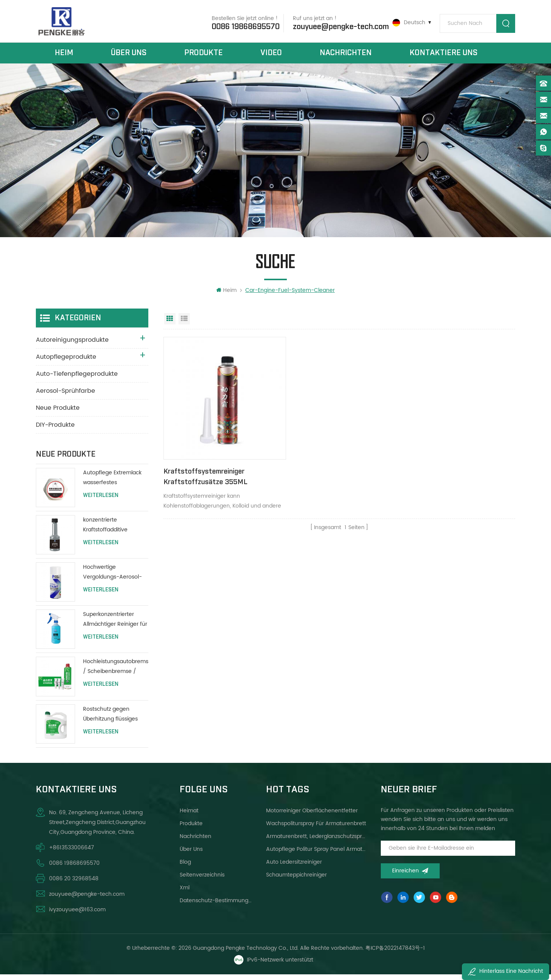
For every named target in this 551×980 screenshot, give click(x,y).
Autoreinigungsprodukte (72, 346)
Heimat (189, 816)
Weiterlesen (101, 501)
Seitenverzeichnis (202, 880)
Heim (64, 56)
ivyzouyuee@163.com (77, 915)
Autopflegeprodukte (66, 363)
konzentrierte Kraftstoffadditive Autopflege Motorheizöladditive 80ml (108, 531)
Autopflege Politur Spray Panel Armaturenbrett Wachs (316, 854)
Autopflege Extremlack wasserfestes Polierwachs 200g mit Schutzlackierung (112, 484)
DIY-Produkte (55, 431)
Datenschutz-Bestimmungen (216, 906)
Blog (185, 867)
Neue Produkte (58, 414)
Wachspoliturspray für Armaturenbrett (316, 829)
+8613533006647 (72, 853)
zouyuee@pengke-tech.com (338, 26)
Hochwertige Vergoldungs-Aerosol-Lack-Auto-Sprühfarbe (112, 578)
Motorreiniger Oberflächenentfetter (312, 816)
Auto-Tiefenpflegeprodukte (77, 380)
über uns (129, 56)
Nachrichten (346, 56)
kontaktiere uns (443, 56)
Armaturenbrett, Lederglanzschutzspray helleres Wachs (316, 842)
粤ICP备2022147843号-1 (395, 953)
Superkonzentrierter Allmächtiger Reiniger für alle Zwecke (115, 625)
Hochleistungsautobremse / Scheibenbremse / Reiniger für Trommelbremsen (116, 672)
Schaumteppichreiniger (296, 880)
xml (185, 893)
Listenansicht (184, 324)
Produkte (203, 56)
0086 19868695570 (243, 26)
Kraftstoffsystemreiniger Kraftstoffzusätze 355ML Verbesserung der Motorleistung (215, 470)
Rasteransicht (170, 324)
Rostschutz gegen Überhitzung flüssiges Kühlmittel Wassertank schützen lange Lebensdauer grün (112, 720)
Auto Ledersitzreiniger (294, 867)
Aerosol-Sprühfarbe (65, 397)
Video (271, 56)
